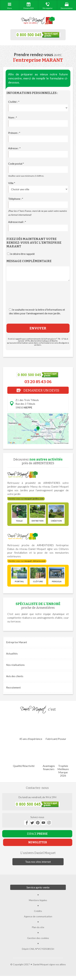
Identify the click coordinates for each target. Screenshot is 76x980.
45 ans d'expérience (31, 729)
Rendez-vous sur (26, 499)
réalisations (15, 665)
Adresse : (14, 148)
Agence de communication (38, 916)
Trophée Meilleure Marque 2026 (63, 760)
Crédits (38, 911)
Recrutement (13, 687)
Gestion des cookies (38, 938)
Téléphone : (16, 199)
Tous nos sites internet (38, 862)
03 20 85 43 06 (38, 382)
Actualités (12, 654)
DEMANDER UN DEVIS (38, 390)
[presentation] (38, 298)
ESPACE (37, 834)
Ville (12, 183)
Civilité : (14, 102)
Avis (15, 676)
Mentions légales (38, 900)
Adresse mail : (17, 222)
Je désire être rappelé (22, 254)
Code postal (16, 164)
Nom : (13, 117)
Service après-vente (38, 887)
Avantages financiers (49, 757)
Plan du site (38, 927)
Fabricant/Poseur (56, 729)
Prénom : (14, 133)
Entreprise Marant (17, 642)
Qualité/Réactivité (24, 756)
